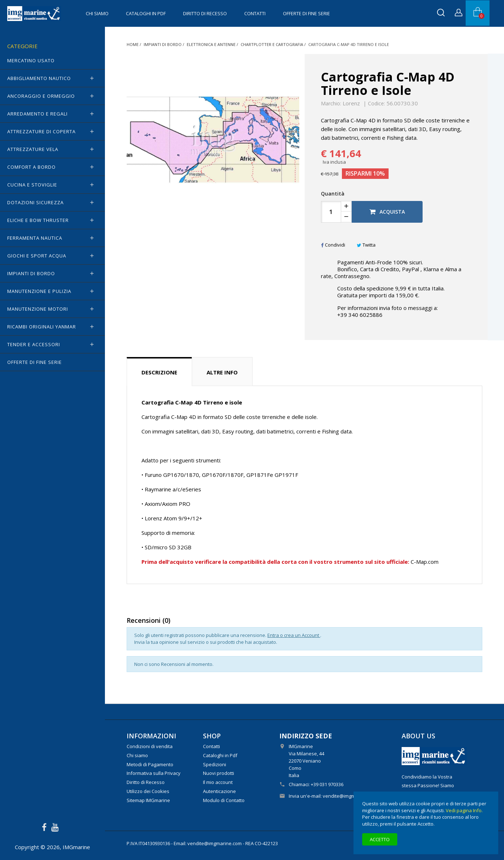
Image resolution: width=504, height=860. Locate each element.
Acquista (387, 212)
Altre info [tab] (222, 372)
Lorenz (351, 103)
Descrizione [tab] (159, 372)
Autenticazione (219, 791)
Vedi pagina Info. (464, 810)
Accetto (380, 839)
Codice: (376, 104)
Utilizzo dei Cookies (148, 791)
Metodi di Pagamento (150, 764)
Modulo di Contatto (224, 800)
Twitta (366, 245)
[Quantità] (331, 212)
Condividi (333, 245)
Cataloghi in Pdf (146, 13)
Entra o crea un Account (294, 635)
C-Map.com (425, 562)
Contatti (255, 13)
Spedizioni (215, 764)
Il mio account (218, 782)
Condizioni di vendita (150, 746)
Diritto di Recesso (205, 13)
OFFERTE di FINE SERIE (306, 13)
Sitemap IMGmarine (148, 800)
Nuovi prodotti (219, 773)
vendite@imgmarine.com (350, 796)
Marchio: (331, 104)
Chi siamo (97, 13)
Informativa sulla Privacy (154, 773)
